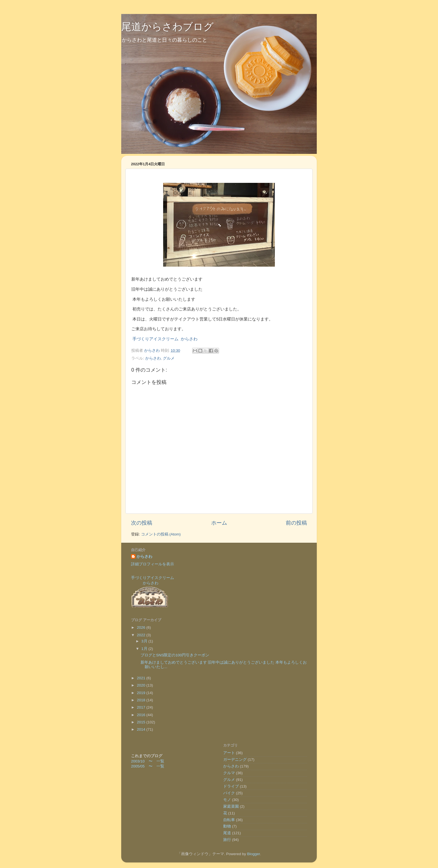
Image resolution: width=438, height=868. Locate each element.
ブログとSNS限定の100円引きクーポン (175, 655)
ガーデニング (235, 760)
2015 (142, 722)
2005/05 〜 (144, 766)
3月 (145, 641)
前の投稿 (296, 523)
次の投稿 (142, 523)
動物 (227, 826)
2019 (142, 693)
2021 (142, 678)
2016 (142, 715)
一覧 (160, 761)
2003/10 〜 (144, 761)
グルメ (169, 358)
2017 (142, 707)
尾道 (227, 833)
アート (229, 753)
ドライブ (231, 786)
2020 (142, 685)
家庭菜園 (231, 806)
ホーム (219, 523)
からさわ (153, 358)
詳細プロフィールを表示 (153, 564)
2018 (142, 700)
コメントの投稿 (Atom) (161, 534)
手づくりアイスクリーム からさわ (165, 339)
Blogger (253, 854)
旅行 (227, 840)
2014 (142, 729)
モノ (227, 800)
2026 (142, 627)
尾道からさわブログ (167, 27)
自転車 (229, 820)
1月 (145, 649)
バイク (229, 793)
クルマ (229, 773)
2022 (142, 635)
